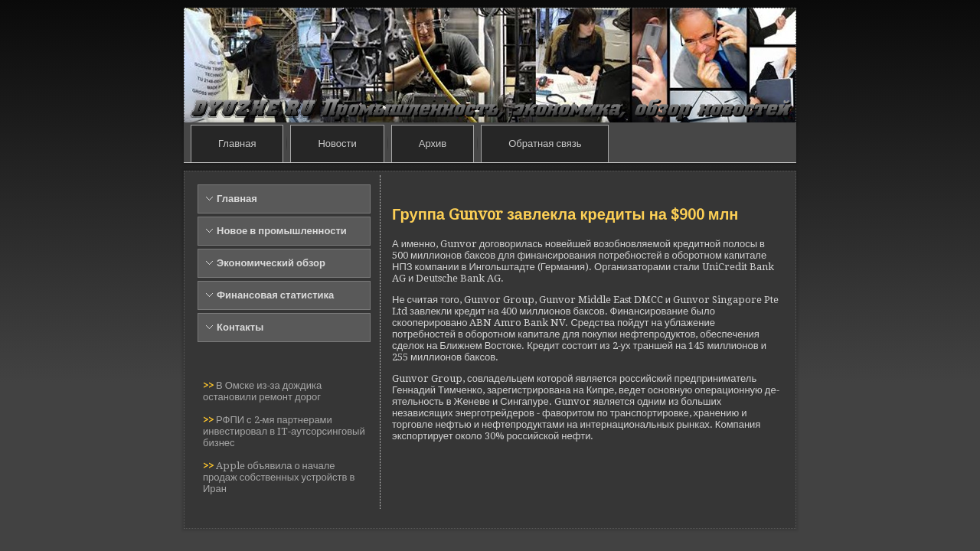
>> (209, 385)
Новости (337, 143)
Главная (237, 143)
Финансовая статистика (275, 295)
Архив (433, 143)
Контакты (240, 327)
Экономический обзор (271, 263)
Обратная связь (545, 143)
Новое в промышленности (282, 231)
